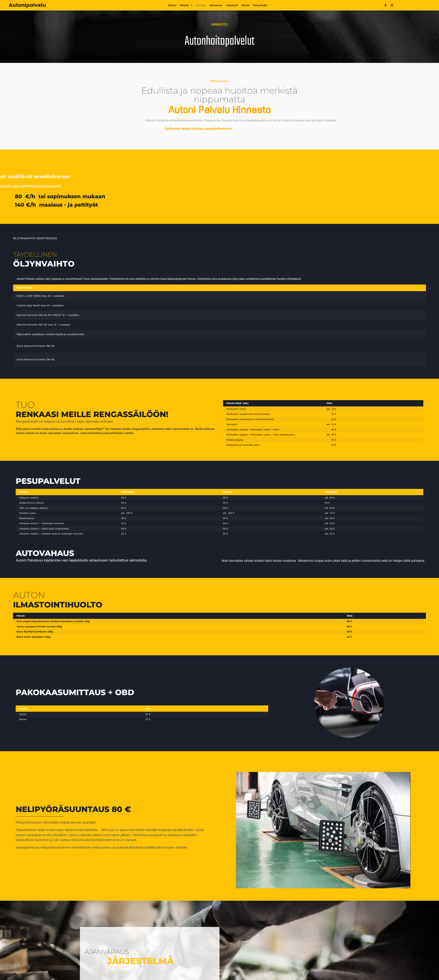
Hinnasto (201, 5)
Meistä (245, 5)
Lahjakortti (232, 5)
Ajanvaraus (216, 5)
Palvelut (186, 5)
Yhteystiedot (260, 5)
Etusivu (172, 5)
